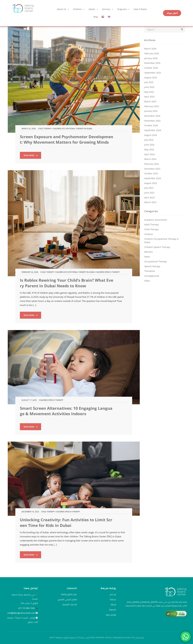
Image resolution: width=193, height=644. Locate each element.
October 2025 (151, 68)
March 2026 (150, 49)
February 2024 (152, 164)
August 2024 (151, 135)
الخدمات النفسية (70, 604)
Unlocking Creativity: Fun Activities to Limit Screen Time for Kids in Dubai (66, 522)
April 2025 (149, 97)
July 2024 (149, 140)
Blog (96, 17)
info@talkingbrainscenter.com (21, 613)
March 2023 (150, 202)
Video (147, 281)
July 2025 (149, 82)
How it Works (140, 9)
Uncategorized (152, 276)
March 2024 (150, 159)
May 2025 (149, 92)
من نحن (113, 594)
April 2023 (149, 198)
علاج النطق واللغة (69, 594)
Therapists (150, 271)
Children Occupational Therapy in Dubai (72, 129)
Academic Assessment (156, 220)
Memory (148, 252)
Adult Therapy (152, 224)
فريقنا (113, 604)
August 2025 (151, 78)
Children (79, 9)
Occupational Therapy (156, 261)
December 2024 (152, 116)
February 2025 (152, 106)
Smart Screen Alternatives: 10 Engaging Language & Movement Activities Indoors (66, 411)
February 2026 (152, 53)
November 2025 (152, 63)
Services (108, 9)
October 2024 (151, 125)
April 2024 (149, 154)
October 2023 (151, 173)
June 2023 (149, 193)
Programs (124, 9)
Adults (93, 9)
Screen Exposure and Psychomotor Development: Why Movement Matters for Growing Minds (67, 139)
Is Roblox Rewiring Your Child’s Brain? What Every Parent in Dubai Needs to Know (67, 283)
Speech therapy (152, 266)
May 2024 (149, 149)
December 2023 (152, 169)
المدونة (113, 610)
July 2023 (149, 188)
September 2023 (153, 178)
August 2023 (151, 183)
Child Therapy (45, 129)
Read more (31, 155)
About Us (63, 9)
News (147, 257)
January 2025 (151, 111)
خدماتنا (113, 599)
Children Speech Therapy (108, 272)
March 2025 (150, 101)
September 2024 (153, 130)
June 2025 (149, 87)
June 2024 (149, 145)
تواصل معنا (111, 615)
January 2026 (151, 58)
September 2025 (153, 73)
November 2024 (152, 121)
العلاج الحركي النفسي (67, 599)
